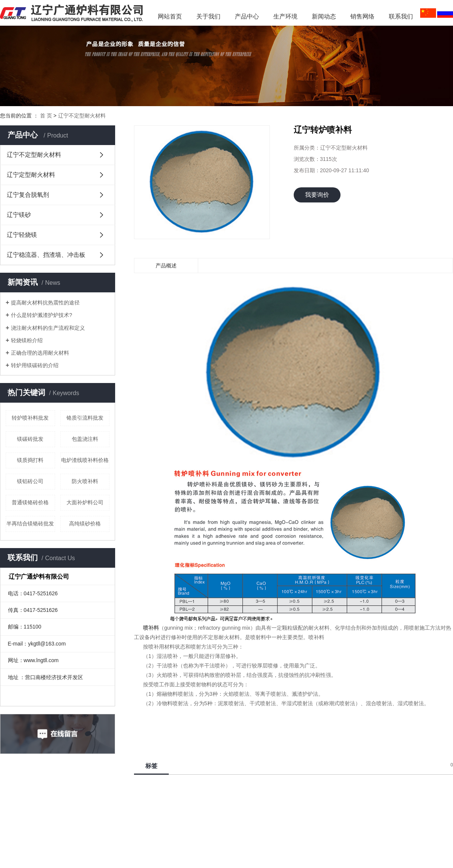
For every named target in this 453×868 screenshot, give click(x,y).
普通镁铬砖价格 (30, 502)
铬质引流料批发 (85, 418)
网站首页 (170, 16)
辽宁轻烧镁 (22, 235)
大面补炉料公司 (85, 502)
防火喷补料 (85, 481)
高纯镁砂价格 (85, 524)
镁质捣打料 (30, 460)
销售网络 (362, 16)
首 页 (46, 116)
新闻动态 (327, 16)
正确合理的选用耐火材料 (40, 353)
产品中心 (247, 16)
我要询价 (317, 195)
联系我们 (401, 16)
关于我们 (208, 16)
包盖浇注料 (85, 439)
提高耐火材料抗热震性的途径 (45, 303)
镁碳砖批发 (30, 439)
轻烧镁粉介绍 (27, 340)
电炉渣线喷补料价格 (85, 460)
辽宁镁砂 (19, 215)
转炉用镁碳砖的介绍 (35, 365)
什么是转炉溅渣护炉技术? (42, 315)
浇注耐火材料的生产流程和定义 (48, 328)
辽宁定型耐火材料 (31, 175)
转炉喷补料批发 (30, 418)
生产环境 (285, 16)
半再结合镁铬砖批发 (30, 524)
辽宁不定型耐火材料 (82, 116)
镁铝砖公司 (30, 481)
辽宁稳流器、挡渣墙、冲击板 (46, 255)
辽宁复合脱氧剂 (28, 195)
